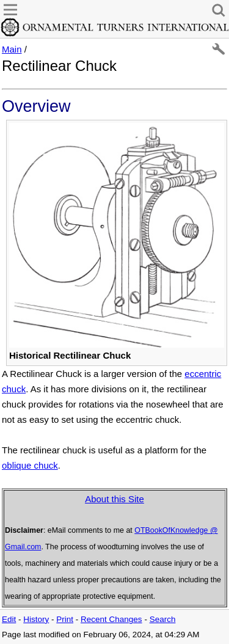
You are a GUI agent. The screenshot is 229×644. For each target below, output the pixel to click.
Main (12, 49)
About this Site (114, 499)
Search (163, 619)
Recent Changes (111, 619)
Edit (9, 619)
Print (65, 619)
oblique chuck (30, 465)
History (36, 619)
